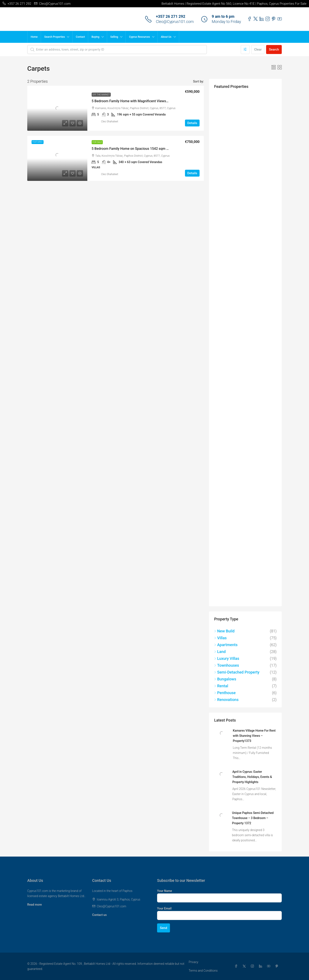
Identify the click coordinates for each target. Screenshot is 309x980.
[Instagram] (253, 966)
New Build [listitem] (224, 631)
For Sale (97, 142)
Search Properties (55, 37)
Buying (95, 37)
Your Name (165, 891)
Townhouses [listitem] (227, 665)
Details (192, 123)
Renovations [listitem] (226, 700)
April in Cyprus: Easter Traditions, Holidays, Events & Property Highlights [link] (252, 777)
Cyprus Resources (139, 37)
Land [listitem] (220, 652)
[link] (57, 108)
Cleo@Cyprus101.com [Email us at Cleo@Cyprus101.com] (111, 906)
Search (274, 50)
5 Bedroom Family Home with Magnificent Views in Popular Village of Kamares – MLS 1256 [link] (162, 101)
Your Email (164, 908)
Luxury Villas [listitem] (227, 658)
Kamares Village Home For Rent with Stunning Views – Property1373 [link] (254, 736)
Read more (35, 905)
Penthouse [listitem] (225, 693)
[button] (274, 68)
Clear (258, 50)
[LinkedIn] (261, 966)
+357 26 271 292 (170, 16)
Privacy (193, 962)
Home (34, 37)
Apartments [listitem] (226, 645)
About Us (166, 37)
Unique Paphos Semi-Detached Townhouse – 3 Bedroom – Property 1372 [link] (253, 818)
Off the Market (101, 95)
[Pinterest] (278, 966)
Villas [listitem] (220, 638)
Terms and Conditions (203, 971)
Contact (80, 37)
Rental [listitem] (221, 686)
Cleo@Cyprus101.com (175, 22)
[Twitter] (245, 966)
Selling (114, 37)
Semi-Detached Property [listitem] (237, 672)
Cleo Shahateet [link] (110, 122)
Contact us (100, 915)
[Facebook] (237, 966)
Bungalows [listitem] (225, 679)
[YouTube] (270, 966)
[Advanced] (245, 50)
